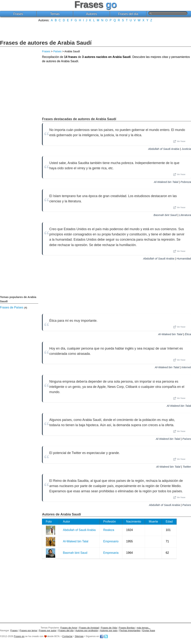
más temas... (144, 628)
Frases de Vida (109, 628)
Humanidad (184, 258)
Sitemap (79, 636)
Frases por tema (28, 630)
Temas (55, 14)
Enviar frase (149, 630)
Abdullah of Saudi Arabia (164, 149)
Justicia (186, 149)
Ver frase (179, 141)
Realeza (109, 530)
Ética (188, 334)
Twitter (187, 467)
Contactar (67, 636)
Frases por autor (48, 630)
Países (57, 51)
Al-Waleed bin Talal (166, 182)
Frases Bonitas (127, 628)
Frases (18, 14)
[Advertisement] (95, 30)
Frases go (19, 636)
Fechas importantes (130, 630)
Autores (91, 14)
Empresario (111, 541)
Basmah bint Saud (165, 215)
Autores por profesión (87, 630)
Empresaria (111, 553)
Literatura (185, 215)
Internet (186, 367)
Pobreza (186, 182)
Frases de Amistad (89, 628)
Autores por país (109, 630)
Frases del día (128, 14)
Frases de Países (12, 307)
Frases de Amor (69, 628)
